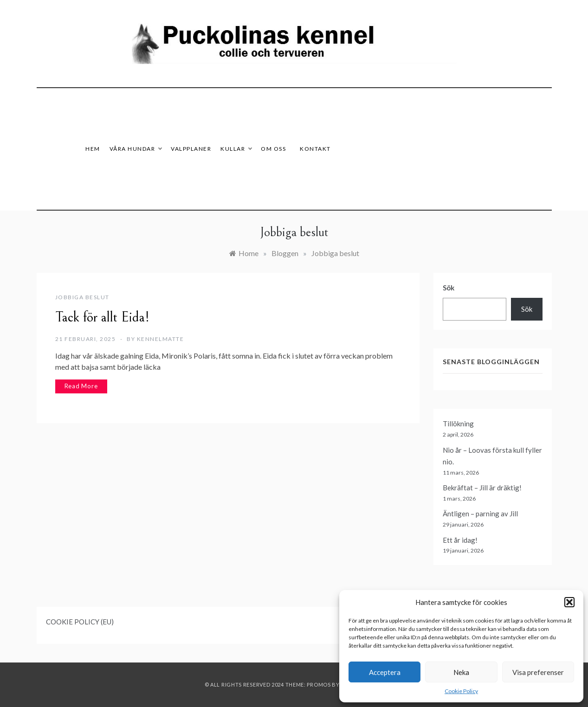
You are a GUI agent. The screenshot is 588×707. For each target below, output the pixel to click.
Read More (81, 386)
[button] (569, 602)
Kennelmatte (161, 339)
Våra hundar (136, 149)
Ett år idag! (460, 540)
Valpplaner (191, 149)
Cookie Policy (461, 691)
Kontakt (315, 149)
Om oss (273, 149)
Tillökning (458, 424)
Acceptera (385, 672)
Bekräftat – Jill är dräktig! (482, 488)
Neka (461, 672)
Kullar (236, 149)
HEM (93, 149)
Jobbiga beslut (82, 297)
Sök (449, 288)
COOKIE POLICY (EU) (80, 622)
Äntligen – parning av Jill (480, 514)
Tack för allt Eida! (102, 317)
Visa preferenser (538, 672)
